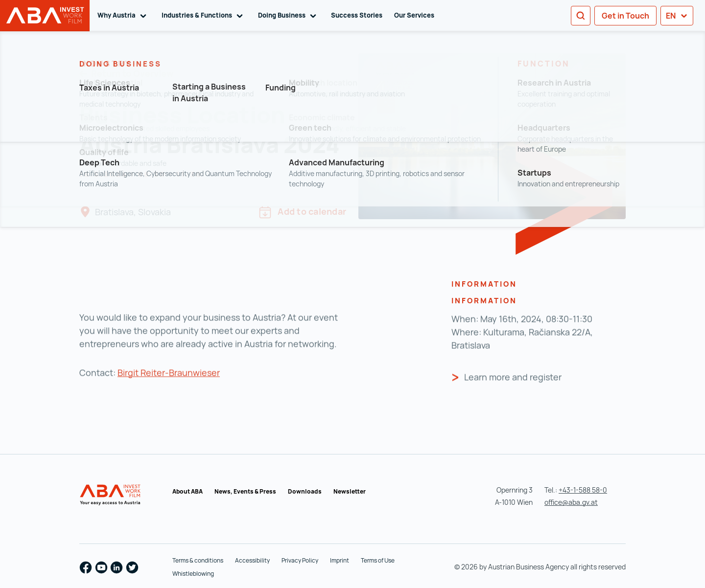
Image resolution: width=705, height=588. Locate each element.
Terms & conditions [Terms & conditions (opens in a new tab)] (198, 560)
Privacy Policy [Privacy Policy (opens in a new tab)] (300, 560)
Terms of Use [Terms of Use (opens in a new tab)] (378, 560)
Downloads (305, 491)
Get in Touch (625, 16)
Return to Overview (131, 73)
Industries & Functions (204, 16)
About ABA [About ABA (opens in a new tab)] (188, 491)
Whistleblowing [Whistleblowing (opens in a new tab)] (193, 574)
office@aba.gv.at (571, 502)
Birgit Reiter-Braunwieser (169, 386)
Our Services (414, 15)
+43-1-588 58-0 (583, 490)
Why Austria (124, 16)
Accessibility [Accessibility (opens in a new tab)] (252, 560)
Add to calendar (302, 212)
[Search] (581, 16)
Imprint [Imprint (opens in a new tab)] (340, 560)
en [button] (677, 16)
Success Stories (357, 15)
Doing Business (289, 16)
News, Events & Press (245, 491)
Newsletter (350, 491)
